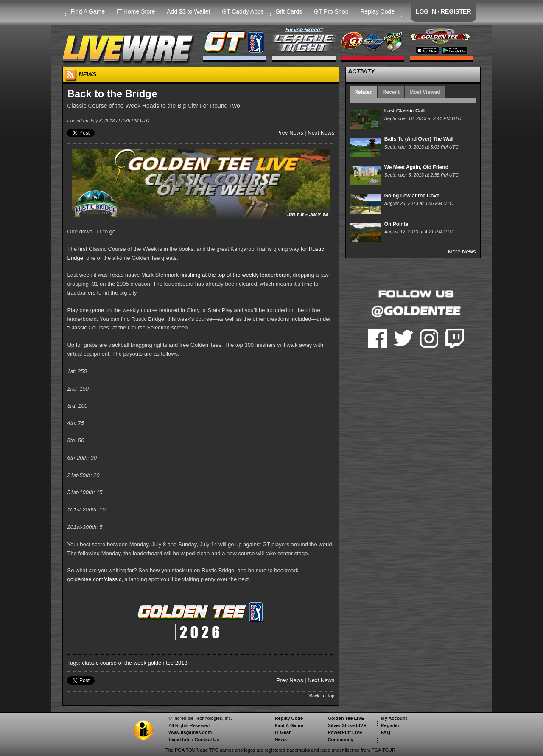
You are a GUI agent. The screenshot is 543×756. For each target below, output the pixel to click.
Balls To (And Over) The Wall (419, 139)
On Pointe (396, 224)
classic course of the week (114, 663)
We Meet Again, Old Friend (416, 167)
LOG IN (426, 11)
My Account (394, 718)
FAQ (385, 732)
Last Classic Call (404, 111)
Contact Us (207, 739)
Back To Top (322, 696)
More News (462, 252)
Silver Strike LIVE (347, 725)
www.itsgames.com (190, 732)
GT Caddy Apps (243, 11)
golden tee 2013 (168, 663)
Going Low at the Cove (412, 196)
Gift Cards (289, 11)
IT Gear (283, 732)
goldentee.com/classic (94, 579)
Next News (321, 133)
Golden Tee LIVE (346, 718)
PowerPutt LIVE (345, 732)
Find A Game (88, 11)
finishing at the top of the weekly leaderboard (235, 275)
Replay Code (377, 11)
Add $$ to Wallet (188, 11)
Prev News (290, 133)
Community (340, 739)
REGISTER (456, 11)
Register (390, 725)
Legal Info (179, 739)
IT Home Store (136, 11)
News (281, 739)
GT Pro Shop (331, 11)
